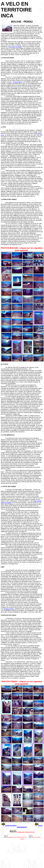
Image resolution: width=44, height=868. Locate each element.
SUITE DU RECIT (11, 826)
